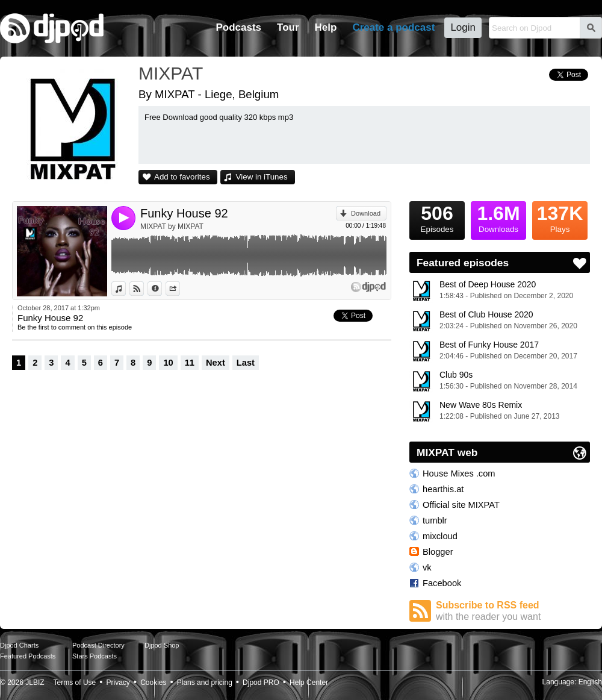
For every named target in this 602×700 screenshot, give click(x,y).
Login (463, 27)
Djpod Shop (162, 645)
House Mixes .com (459, 473)
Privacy (118, 683)
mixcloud (440, 536)
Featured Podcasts (28, 656)
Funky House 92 (184, 213)
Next (216, 363)
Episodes (437, 217)
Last (246, 363)
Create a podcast (393, 27)
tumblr (435, 520)
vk (427, 567)
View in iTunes (262, 177)
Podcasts (238, 27)
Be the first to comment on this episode (75, 327)
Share (180, 289)
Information (162, 289)
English (590, 682)
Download (366, 213)
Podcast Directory (98, 645)
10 (168, 363)
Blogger (438, 552)
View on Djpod (144, 289)
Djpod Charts (19, 645)
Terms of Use (75, 683)
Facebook (442, 583)
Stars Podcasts (95, 656)
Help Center (309, 683)
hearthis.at (443, 489)
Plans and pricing (205, 683)
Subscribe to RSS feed (513, 611)
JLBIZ (35, 683)
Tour (288, 27)
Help (326, 27)
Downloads (498, 217)
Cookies (153, 683)
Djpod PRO (261, 683)
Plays (560, 217)
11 (190, 363)
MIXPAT (171, 73)
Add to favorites (182, 177)
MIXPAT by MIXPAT (172, 227)
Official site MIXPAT (461, 505)
